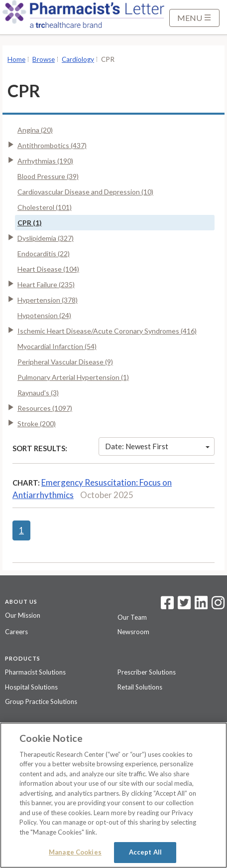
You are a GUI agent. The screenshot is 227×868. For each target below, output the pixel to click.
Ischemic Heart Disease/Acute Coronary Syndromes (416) (107, 331)
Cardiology (78, 59)
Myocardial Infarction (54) (57, 346)
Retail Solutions (140, 687)
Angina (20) (35, 130)
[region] (113, 795)
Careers (16, 632)
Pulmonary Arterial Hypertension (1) (73, 377)
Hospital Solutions (31, 687)
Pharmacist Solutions (35, 672)
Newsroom (133, 632)
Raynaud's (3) (38, 393)
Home (16, 59)
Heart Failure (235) (46, 284)
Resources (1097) (45, 408)
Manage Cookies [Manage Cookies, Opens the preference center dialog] (75, 852)
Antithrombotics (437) (52, 145)
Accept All (145, 852)
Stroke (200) (37, 424)
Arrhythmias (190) (45, 161)
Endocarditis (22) (44, 254)
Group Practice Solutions (41, 701)
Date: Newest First (157, 446)
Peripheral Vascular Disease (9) (65, 362)
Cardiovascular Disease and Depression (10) (85, 192)
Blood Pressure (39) (48, 176)
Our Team (132, 617)
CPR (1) (30, 223)
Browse (44, 59)
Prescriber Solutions (147, 672)
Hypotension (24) (44, 315)
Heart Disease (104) (48, 269)
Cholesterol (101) (45, 207)
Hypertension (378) (48, 300)
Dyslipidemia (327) (46, 238)
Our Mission (23, 615)
